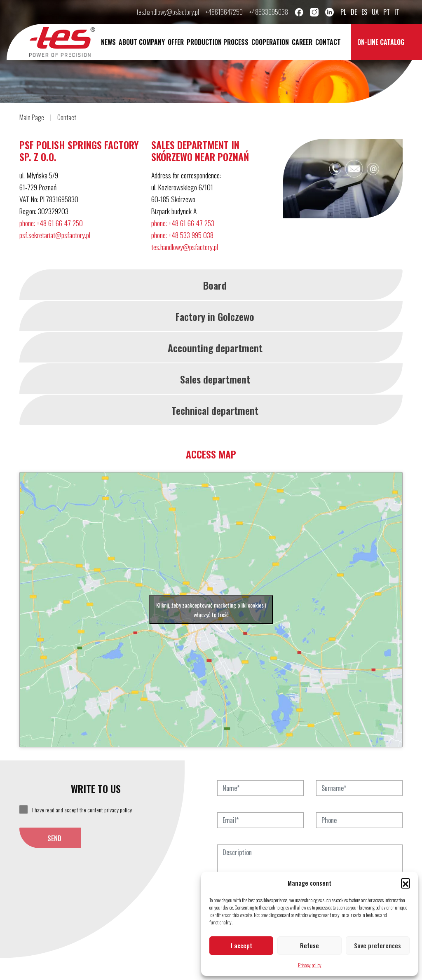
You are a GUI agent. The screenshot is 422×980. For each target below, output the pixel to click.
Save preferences (377, 945)
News (108, 42)
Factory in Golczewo (215, 316)
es (364, 12)
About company (142, 42)
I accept (241, 945)
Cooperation (270, 42)
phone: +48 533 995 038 (182, 235)
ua (375, 12)
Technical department (215, 410)
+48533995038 (269, 12)
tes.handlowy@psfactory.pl (168, 12)
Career (302, 42)
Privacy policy (310, 965)
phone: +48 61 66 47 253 (183, 223)
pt (387, 12)
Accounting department (215, 348)
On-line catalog (381, 42)
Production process (218, 42)
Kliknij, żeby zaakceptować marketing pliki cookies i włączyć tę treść (211, 610)
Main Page (32, 117)
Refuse (309, 945)
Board (215, 285)
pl (343, 12)
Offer (176, 42)
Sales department (215, 379)
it (397, 12)
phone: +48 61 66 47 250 (51, 223)
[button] (406, 883)
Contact (328, 42)
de (354, 12)
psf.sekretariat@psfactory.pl (55, 235)
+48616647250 (224, 12)
